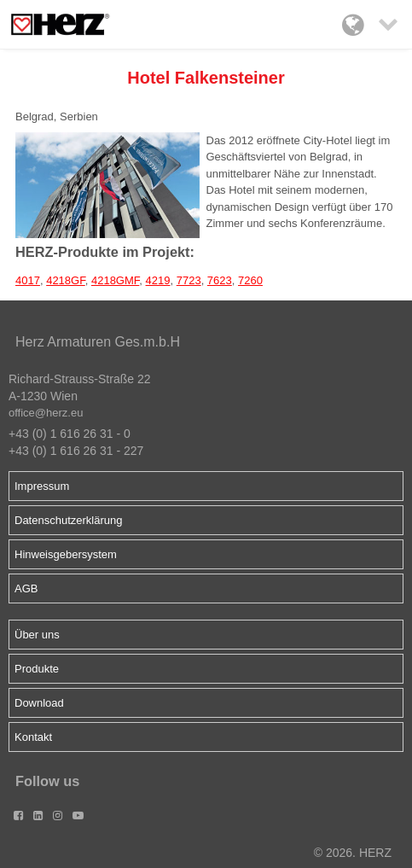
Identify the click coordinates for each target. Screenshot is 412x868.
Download (39, 703)
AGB (26, 588)
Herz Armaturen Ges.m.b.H (98, 342)
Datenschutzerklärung (68, 520)
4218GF (66, 280)
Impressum (42, 486)
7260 (250, 280)
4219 (158, 280)
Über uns (37, 635)
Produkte (37, 669)
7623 (220, 280)
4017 (28, 280)
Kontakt (33, 737)
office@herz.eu (46, 413)
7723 (189, 280)
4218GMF (115, 280)
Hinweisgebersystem (66, 554)
